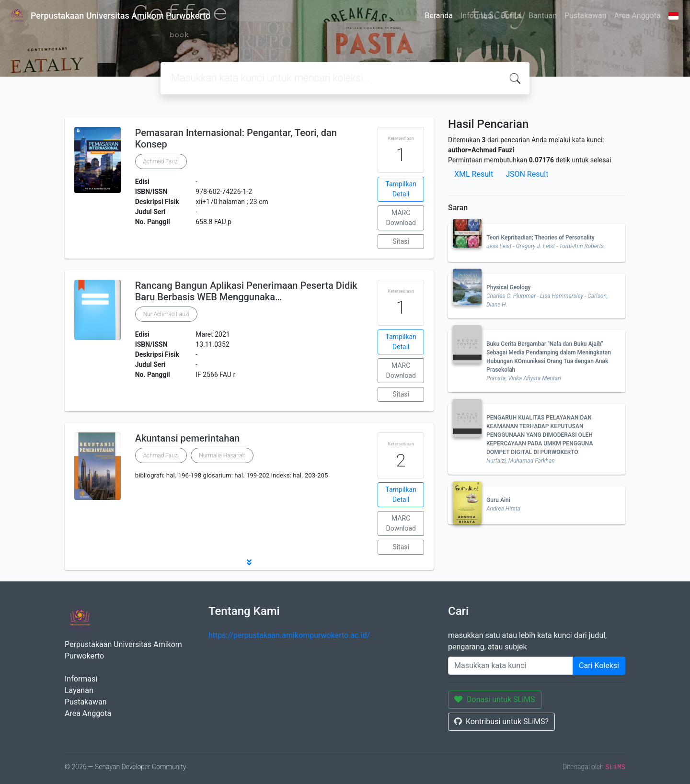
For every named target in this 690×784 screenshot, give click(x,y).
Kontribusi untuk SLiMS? (501, 722)
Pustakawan (585, 16)
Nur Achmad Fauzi (166, 314)
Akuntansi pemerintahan (188, 438)
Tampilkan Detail (401, 189)
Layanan (79, 690)
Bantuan (543, 16)
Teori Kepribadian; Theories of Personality (540, 238)
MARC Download (401, 218)
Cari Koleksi (599, 665)
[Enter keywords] (511, 666)
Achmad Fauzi (161, 161)
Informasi (477, 16)
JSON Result (527, 174)
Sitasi (401, 241)
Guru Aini (498, 500)
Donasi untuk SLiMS (495, 699)
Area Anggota (638, 16)
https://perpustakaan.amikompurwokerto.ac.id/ (289, 635)
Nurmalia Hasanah (222, 455)
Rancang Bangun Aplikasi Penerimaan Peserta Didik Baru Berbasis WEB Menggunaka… (246, 291)
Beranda (439, 16)
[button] (249, 562)
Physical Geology (509, 287)
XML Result (474, 174)
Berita (511, 16)
